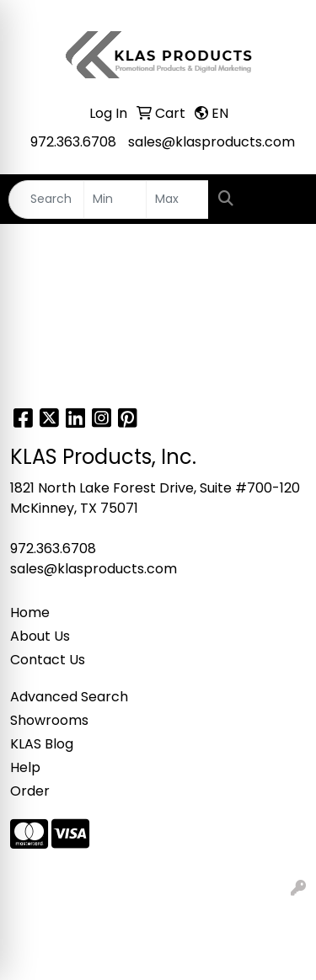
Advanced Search (69, 697)
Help (25, 767)
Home (30, 612)
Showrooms (49, 720)
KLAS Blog (42, 744)
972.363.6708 (73, 142)
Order (30, 791)
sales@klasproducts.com (212, 142)
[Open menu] (282, 200)
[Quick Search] (46, 200)
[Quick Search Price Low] (115, 200)
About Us (40, 636)
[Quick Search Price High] (177, 200)
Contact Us (48, 660)
